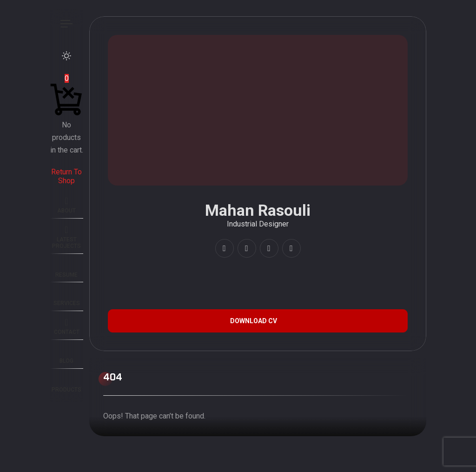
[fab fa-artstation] (269, 248)
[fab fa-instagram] (225, 248)
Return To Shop (66, 176)
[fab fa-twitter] (291, 248)
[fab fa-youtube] (247, 248)
